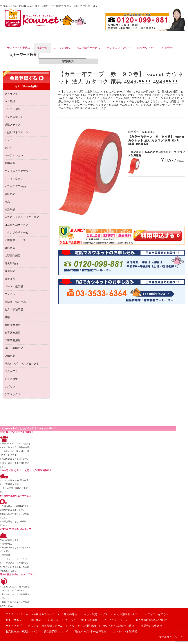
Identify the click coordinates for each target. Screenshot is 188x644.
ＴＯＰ (10, 617)
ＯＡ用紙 (10, 105)
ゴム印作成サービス (17, 228)
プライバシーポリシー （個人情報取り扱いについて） (137, 623)
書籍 (7, 320)
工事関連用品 (13, 344)
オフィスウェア (14, 182)
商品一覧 (44, 48)
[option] (90, 175)
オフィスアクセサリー (18, 174)
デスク (9, 151)
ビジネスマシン (14, 120)
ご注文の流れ (65, 48)
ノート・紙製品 (14, 290)
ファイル (10, 297)
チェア (9, 143)
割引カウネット (154, 48)
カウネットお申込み (19, 48)
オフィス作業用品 (15, 189)
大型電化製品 (13, 259)
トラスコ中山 (13, 382)
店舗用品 (10, 359)
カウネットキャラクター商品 (22, 220)
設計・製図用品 (14, 351)
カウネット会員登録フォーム (45, 629)
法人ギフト (11, 374)
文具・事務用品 (14, 313)
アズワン (10, 390)
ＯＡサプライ (13, 97)
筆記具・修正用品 (15, 305)
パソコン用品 (13, 112)
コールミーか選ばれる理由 (81, 623)
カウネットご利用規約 (83, 629)
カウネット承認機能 (125, 635)
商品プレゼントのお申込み (91, 635)
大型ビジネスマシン (17, 135)
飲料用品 (10, 197)
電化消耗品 (11, 266)
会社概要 (36, 623)
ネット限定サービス (96, 617)
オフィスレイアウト (125, 48)
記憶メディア (13, 128)
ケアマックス (13, 398)
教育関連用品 (13, 336)
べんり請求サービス (93, 48)
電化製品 (10, 274)
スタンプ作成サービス (18, 236)
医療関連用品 (13, 328)
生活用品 (10, 213)
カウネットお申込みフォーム (38, 617)
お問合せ (176, 48)
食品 (7, 205)
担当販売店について (56, 635)
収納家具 (10, 166)
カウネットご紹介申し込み (118, 629)
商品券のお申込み (151, 629)
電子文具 (10, 282)
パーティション (14, 159)
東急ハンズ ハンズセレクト (22, 367)
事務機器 (10, 251)
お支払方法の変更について (22, 635)
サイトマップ (14, 629)
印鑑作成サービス (15, 243)
